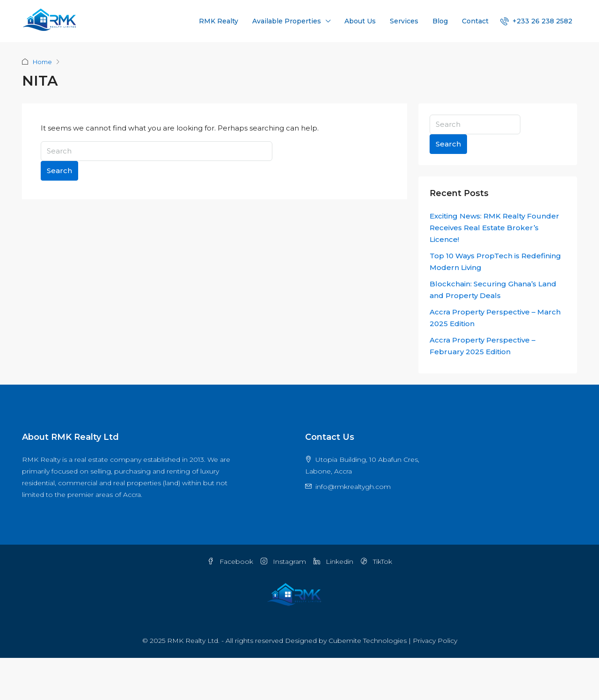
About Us (360, 21)
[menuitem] (536, 21)
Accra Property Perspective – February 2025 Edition (482, 346)
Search (59, 171)
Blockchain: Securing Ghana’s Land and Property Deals (493, 290)
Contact (475, 21)
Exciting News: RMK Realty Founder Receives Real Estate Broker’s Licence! (494, 228)
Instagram (283, 561)
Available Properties (287, 21)
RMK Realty (219, 21)
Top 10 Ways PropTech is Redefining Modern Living (495, 262)
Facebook (230, 561)
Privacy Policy (435, 641)
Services (404, 21)
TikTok (376, 561)
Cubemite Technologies (368, 641)
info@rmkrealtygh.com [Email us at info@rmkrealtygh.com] (353, 487)
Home (42, 62)
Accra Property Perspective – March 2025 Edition (495, 318)
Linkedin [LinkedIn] (333, 561)
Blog (440, 21)
